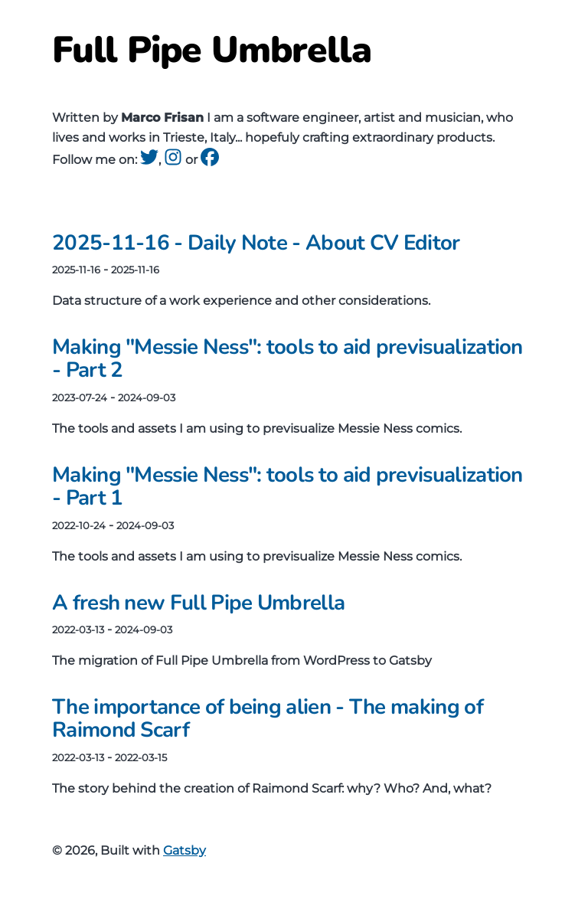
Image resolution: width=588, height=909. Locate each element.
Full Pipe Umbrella (212, 50)
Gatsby (185, 850)
